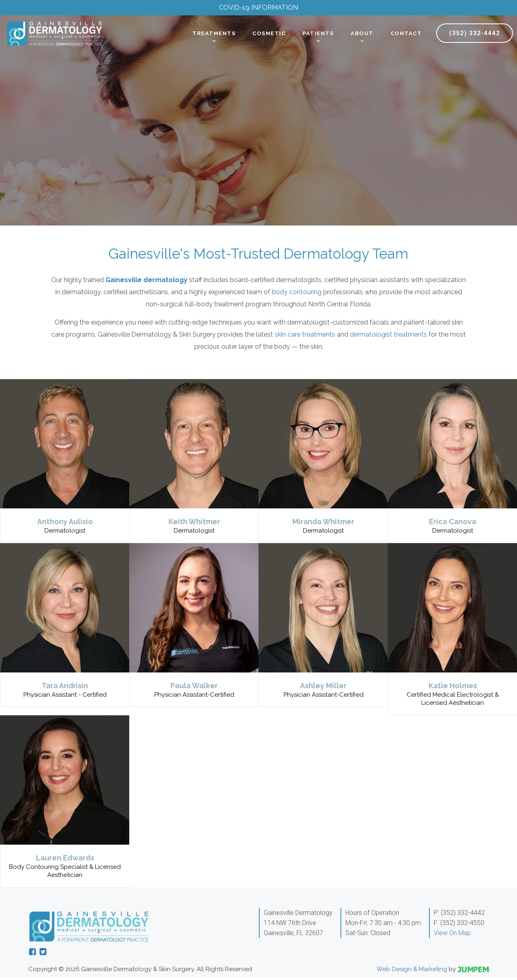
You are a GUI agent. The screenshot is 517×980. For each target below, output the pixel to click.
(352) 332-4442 (475, 35)
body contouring (297, 294)
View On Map (452, 935)
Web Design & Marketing (412, 971)
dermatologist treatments (388, 336)
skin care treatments (305, 336)
